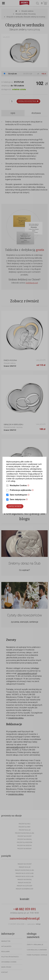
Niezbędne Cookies (20, 486)
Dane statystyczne (19, 500)
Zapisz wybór (15, 506)
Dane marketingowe (20, 495)
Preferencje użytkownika (22, 490)
